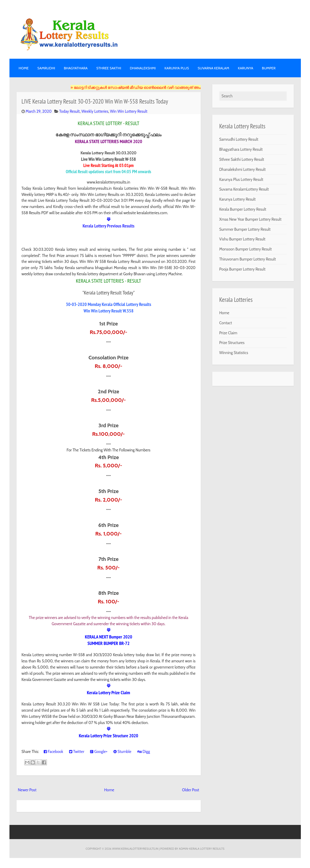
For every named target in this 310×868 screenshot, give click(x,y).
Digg (144, 751)
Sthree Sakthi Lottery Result (242, 159)
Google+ (99, 751)
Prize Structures (232, 343)
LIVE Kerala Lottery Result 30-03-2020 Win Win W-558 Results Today (95, 101)
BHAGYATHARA (76, 68)
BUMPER (269, 68)
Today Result (69, 111)
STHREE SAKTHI (109, 68)
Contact (226, 323)
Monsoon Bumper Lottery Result (246, 249)
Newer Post (27, 790)
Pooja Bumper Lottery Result (243, 269)
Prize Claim (228, 333)
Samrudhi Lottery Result (239, 139)
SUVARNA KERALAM (213, 68)
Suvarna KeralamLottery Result (244, 189)
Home (24, 68)
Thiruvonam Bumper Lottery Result (248, 259)
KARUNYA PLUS (177, 68)
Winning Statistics (234, 353)
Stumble (122, 751)
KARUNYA (246, 68)
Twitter (77, 751)
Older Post (190, 790)
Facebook (53, 751)
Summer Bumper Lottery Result (245, 229)
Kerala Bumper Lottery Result (243, 209)
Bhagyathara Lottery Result (241, 149)
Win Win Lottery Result (129, 111)
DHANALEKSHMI (143, 68)
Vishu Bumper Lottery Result (243, 239)
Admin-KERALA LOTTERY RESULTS (202, 849)
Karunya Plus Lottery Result (241, 179)
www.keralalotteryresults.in (135, 849)
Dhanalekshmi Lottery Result (243, 169)
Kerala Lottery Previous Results (109, 226)
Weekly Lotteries (95, 111)
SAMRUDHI (46, 68)
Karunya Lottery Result (238, 199)
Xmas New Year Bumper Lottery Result (251, 219)
